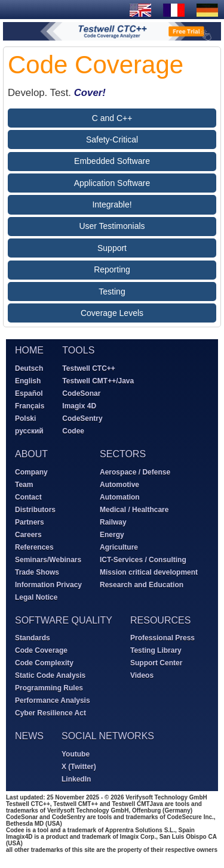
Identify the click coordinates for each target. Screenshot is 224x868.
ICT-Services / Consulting (143, 560)
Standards (33, 638)
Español (29, 393)
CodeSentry (82, 418)
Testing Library (156, 650)
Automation (120, 497)
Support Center (156, 663)
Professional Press (162, 638)
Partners (30, 522)
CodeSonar (81, 393)
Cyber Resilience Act (50, 713)
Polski (25, 418)
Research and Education (142, 585)
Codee (73, 431)
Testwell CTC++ (88, 368)
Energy (112, 535)
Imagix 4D (79, 406)
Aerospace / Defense (135, 472)
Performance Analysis (53, 700)
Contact (28, 497)
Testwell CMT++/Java (98, 381)
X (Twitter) (79, 767)
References (34, 547)
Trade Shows (37, 572)
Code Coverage (41, 650)
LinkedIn (76, 779)
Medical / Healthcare (134, 510)
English (28, 381)
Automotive (119, 485)
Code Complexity (44, 663)
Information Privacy (48, 585)
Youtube (76, 754)
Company (31, 472)
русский (29, 431)
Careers (28, 535)
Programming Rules (49, 688)
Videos (142, 675)
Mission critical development (149, 572)
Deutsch (29, 368)
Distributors (35, 510)
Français (30, 406)
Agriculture (119, 547)
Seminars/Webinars (48, 560)
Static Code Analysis (50, 675)
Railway (113, 522)
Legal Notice (36, 597)
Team (24, 485)
